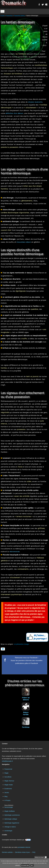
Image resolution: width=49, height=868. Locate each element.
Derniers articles (7, 852)
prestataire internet (24, 847)
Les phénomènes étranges (22, 644)
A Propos (7, 800)
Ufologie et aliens (10, 827)
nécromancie (15, 552)
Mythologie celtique (11, 819)
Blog (6, 796)
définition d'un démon (14, 113)
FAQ (34, 852)
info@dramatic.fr (7, 761)
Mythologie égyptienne (12, 823)
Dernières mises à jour (22, 852)
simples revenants (35, 102)
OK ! (32, 865)
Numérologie (9, 807)
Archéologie (8, 831)
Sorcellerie (8, 777)
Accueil (2, 16)
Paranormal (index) (19, 16)
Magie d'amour (9, 781)
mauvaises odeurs (24, 242)
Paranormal (9, 16)
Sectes (7, 793)
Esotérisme (8, 789)
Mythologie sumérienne (12, 815)
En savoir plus (25, 865)
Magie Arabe (9, 785)
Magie (6, 773)
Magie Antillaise (10, 811)
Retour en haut (39, 857)
